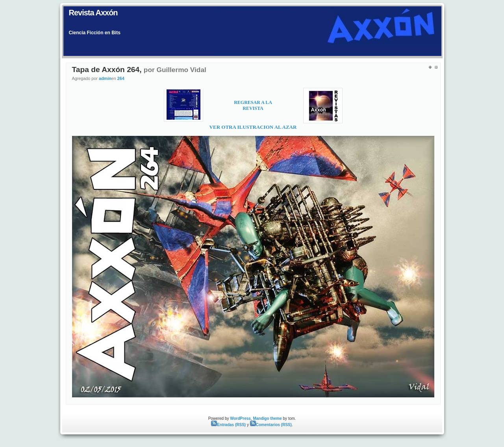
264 (121, 78)
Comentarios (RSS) (271, 425)
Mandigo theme (267, 418)
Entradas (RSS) (228, 425)
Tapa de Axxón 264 (106, 70)
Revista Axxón (93, 13)
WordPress (240, 418)
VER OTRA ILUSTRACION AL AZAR (253, 127)
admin (105, 78)
